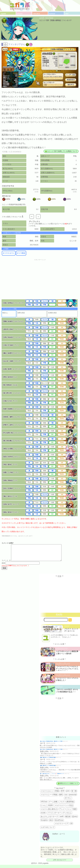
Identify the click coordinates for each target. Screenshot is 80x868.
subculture (36, 14)
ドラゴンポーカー (54, 816)
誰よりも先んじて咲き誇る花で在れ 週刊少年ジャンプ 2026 (51, 744)
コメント (6, 564)
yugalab (3, 14)
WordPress (59, 823)
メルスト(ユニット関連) (50, 794)
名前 (3, 566)
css (66, 798)
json (68, 794)
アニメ (62, 812)
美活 (51, 823)
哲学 (63, 794)
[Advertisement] (40, 281)
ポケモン (68, 801)
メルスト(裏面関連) (67, 805)
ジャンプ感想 (71, 812)
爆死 (61, 798)
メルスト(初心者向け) (49, 812)
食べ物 (74, 794)
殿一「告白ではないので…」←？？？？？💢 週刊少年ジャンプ (52, 777)
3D (71, 827)
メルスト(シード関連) (49, 798)
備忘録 (68, 820)
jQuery (75, 820)
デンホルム (67, 816)
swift (62, 820)
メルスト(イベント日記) (64, 809)
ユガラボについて (48, 830)
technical (52, 14)
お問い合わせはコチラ (60, 863)
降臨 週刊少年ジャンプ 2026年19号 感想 (48, 761)
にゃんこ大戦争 (47, 809)
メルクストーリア (61, 827)
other (67, 14)
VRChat (44, 805)
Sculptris (44, 823)
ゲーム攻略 (53, 805)
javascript (73, 798)
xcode (43, 816)
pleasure (20, 14)
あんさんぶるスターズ (49, 820)
